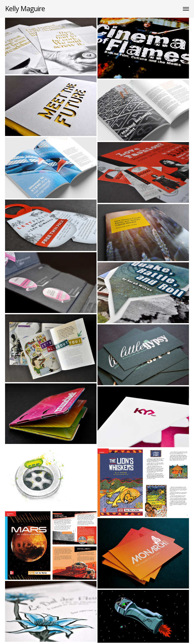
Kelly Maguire (25, 8)
